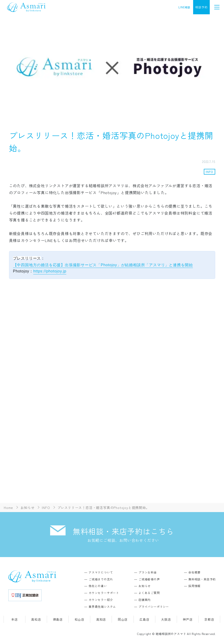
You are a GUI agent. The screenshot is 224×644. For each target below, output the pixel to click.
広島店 (144, 619)
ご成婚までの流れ (101, 579)
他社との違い (98, 586)
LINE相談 (184, 7)
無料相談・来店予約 (202, 579)
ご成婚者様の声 (149, 579)
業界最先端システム (102, 606)
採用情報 (194, 586)
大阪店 (166, 619)
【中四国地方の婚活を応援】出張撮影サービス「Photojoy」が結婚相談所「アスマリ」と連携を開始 (103, 265)
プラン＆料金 (148, 572)
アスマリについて (101, 572)
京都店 (209, 619)
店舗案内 (145, 600)
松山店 (79, 619)
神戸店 (188, 619)
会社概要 (194, 572)
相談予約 (201, 7)
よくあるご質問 (149, 593)
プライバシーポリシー (154, 606)
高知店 (101, 619)
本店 (14, 619)
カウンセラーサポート (104, 593)
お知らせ (145, 586)
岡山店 (123, 619)
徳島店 (58, 619)
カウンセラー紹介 (101, 600)
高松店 (36, 619)
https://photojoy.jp (50, 271)
